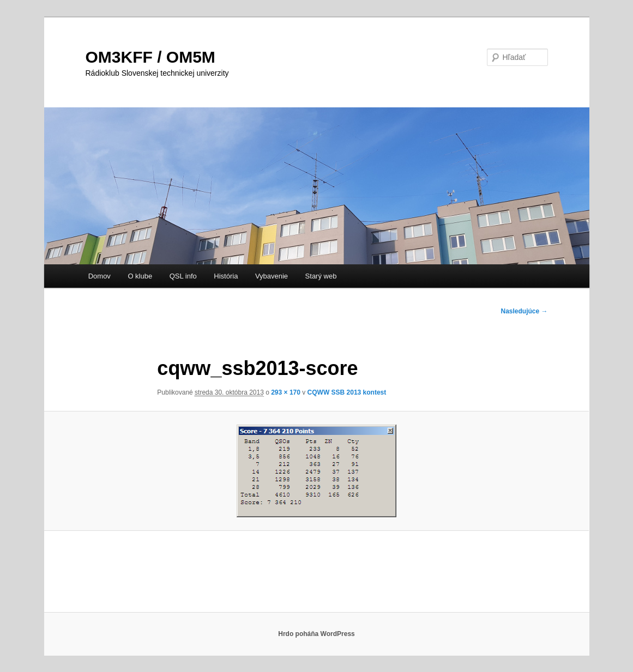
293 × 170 (286, 392)
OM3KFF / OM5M (150, 57)
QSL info (183, 276)
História (226, 276)
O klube (140, 276)
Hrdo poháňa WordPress (316, 634)
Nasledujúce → (524, 311)
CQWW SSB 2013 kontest (347, 392)
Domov (100, 276)
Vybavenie (272, 276)
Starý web (321, 276)
